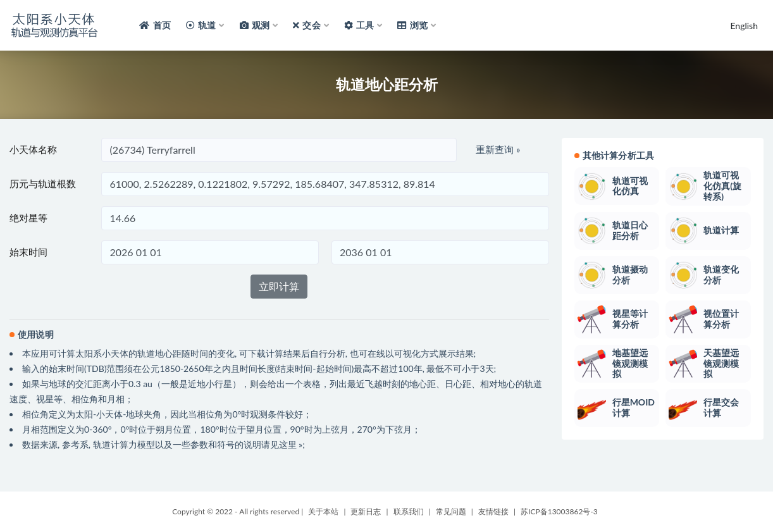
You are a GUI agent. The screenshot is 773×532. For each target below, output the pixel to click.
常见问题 (451, 511)
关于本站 (323, 511)
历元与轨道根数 (43, 183)
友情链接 (493, 511)
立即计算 (279, 286)
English (744, 26)
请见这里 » (282, 444)
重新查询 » (498, 149)
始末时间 (28, 252)
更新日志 (366, 511)
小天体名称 (33, 149)
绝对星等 (28, 218)
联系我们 (409, 511)
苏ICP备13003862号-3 (559, 511)
